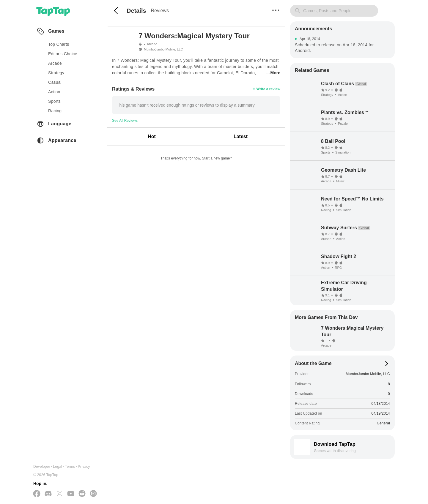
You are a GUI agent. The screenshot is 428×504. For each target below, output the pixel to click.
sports (54, 101)
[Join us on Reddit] (82, 494)
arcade (55, 63)
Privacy (84, 467)
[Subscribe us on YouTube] (71, 494)
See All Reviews (125, 121)
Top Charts (59, 44)
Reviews (160, 11)
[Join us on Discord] (48, 494)
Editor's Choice (63, 54)
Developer (42, 467)
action (54, 92)
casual (55, 82)
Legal (58, 467)
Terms (70, 467)
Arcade (152, 44)
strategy (56, 73)
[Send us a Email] (93, 494)
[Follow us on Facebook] (37, 494)
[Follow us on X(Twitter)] (59, 494)
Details (136, 11)
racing (55, 111)
